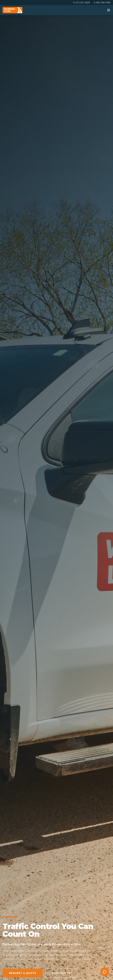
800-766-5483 (102, 2)
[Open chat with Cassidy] (105, 972)
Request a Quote (23, 973)
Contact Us (61, 973)
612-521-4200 (82, 2)
